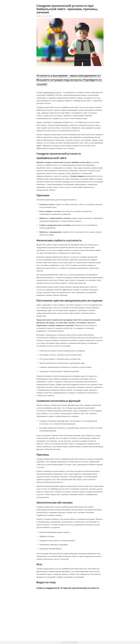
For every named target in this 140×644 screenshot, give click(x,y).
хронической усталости (52, 92)
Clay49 (39, 16)
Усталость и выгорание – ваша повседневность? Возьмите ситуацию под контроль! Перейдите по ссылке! (69, 80)
